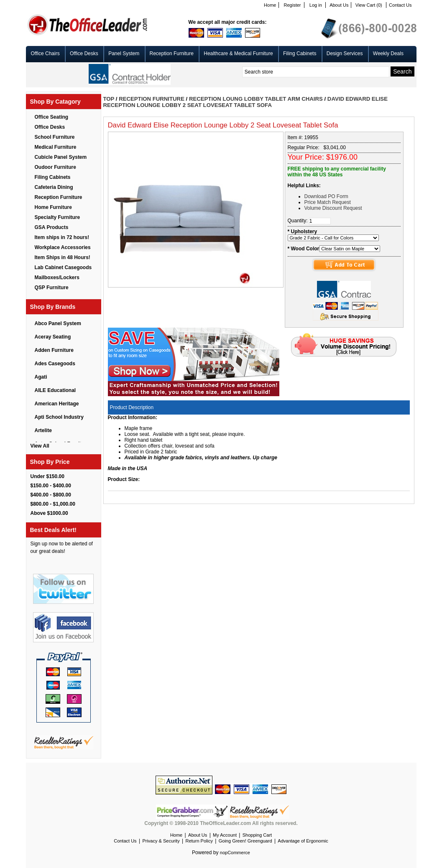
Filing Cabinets (300, 53)
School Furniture (55, 137)
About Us (339, 5)
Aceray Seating (53, 337)
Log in (316, 5)
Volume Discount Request (333, 208)
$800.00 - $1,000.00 (53, 504)
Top (109, 99)
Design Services (345, 53)
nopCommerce (235, 853)
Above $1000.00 (49, 513)
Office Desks (84, 53)
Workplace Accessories (63, 247)
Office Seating (52, 117)
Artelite (43, 430)
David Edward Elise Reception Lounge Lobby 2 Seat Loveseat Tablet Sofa (245, 102)
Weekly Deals (388, 53)
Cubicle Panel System (61, 157)
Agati (41, 377)
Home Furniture (53, 207)
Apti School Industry (59, 417)
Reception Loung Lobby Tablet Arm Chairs (256, 99)
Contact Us (400, 5)
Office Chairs (45, 53)
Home (270, 5)
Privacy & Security (161, 841)
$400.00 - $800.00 (51, 495)
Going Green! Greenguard (245, 841)
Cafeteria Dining (54, 187)
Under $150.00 (47, 476)
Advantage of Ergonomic (303, 841)
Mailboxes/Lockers (57, 277)
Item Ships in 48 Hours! (63, 257)
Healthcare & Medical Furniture (238, 53)
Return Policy (199, 841)
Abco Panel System (58, 323)
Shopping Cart (257, 835)
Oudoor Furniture (55, 167)
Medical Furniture (56, 147)
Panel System (124, 53)
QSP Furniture (52, 288)
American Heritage (57, 404)
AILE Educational (55, 390)
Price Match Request (328, 202)
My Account (225, 835)
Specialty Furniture (57, 217)
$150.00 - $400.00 (51, 486)
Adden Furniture (54, 350)
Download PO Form (326, 196)
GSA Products (52, 227)
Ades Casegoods (55, 364)
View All (40, 446)
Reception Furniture (172, 53)
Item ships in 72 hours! (62, 237)
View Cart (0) (369, 5)
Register (293, 5)
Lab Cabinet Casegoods (63, 267)
